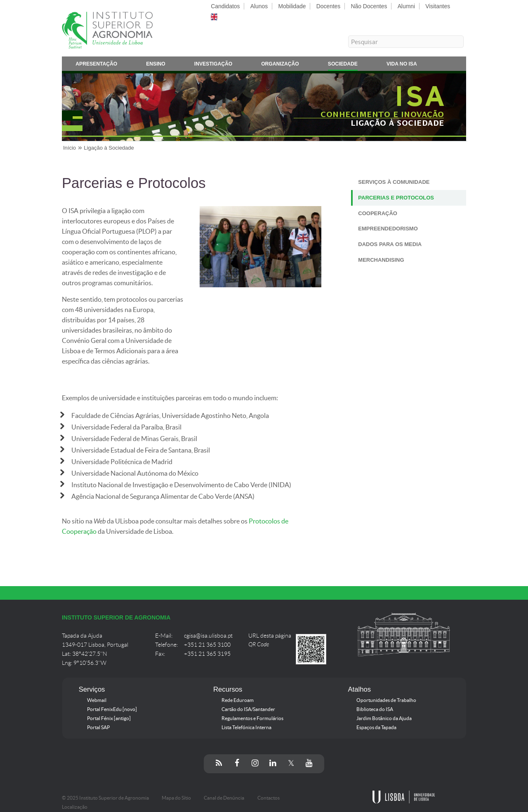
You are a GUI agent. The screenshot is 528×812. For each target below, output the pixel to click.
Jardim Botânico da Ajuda (384, 718)
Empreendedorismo (388, 229)
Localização (75, 807)
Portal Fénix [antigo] (109, 718)
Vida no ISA (402, 65)
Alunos (259, 6)
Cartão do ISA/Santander (248, 709)
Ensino (156, 65)
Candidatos (225, 6)
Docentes (329, 6)
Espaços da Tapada (376, 728)
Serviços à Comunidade (394, 182)
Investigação (213, 65)
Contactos (269, 798)
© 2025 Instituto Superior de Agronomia (105, 798)
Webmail (97, 700)
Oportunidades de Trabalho (386, 700)
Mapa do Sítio (176, 798)
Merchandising (381, 260)
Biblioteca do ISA (375, 709)
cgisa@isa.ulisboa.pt (208, 636)
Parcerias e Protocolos (396, 198)
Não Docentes (369, 6)
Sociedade (343, 65)
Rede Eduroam (238, 700)
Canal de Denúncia (224, 798)
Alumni (406, 6)
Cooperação (378, 213)
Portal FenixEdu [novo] (112, 709)
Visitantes (438, 6)
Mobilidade (292, 6)
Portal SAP (98, 728)
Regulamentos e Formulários (252, 718)
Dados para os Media (390, 244)
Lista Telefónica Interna (246, 728)
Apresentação (96, 65)
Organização (280, 65)
